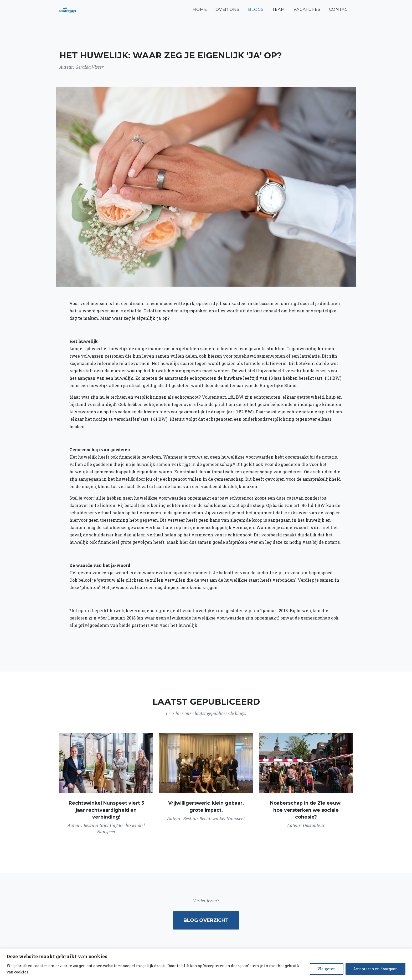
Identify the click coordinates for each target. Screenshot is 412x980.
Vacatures (307, 16)
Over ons (228, 16)
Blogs (256, 16)
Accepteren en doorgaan (375, 969)
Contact (340, 16)
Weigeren (327, 969)
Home (200, 16)
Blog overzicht (206, 920)
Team (279, 16)
